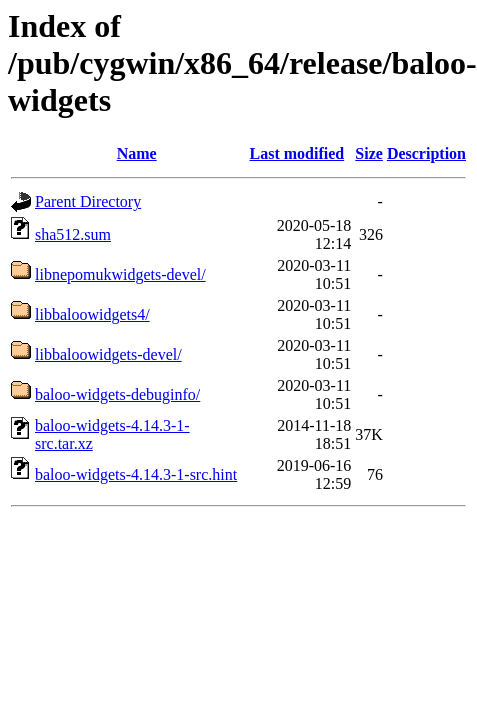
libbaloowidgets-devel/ (108, 354)
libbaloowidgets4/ (92, 314)
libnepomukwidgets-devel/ (120, 274)
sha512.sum (73, 234)
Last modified (296, 153)
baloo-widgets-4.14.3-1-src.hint (136, 474)
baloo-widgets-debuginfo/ (117, 394)
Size (369, 153)
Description (426, 153)
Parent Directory (88, 201)
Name (137, 153)
